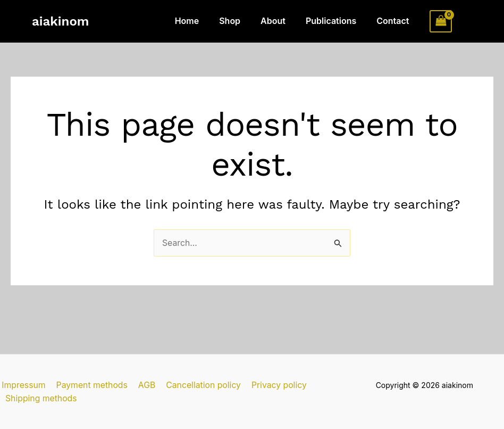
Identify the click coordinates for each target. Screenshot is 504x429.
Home (201, 21)
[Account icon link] (467, 21)
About (281, 21)
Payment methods (89, 384)
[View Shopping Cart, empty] (441, 21)
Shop (241, 21)
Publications (336, 21)
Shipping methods (41, 398)
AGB (143, 384)
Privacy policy (272, 384)
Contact (394, 21)
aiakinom (60, 21)
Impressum (22, 384)
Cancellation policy (198, 384)
